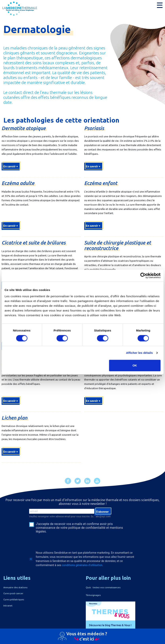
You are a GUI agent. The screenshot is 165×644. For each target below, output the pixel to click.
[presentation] (59, 542)
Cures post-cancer (13, 593)
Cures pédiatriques (14, 599)
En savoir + (11, 166)
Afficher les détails (139, 353)
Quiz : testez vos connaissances (103, 587)
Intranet (8, 606)
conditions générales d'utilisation (82, 565)
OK (135, 365)
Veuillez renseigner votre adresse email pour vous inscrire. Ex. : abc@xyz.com (70, 517)
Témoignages (93, 595)
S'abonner (102, 512)
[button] (160, 5)
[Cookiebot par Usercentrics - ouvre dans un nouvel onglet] (143, 276)
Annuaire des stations (15, 587)
